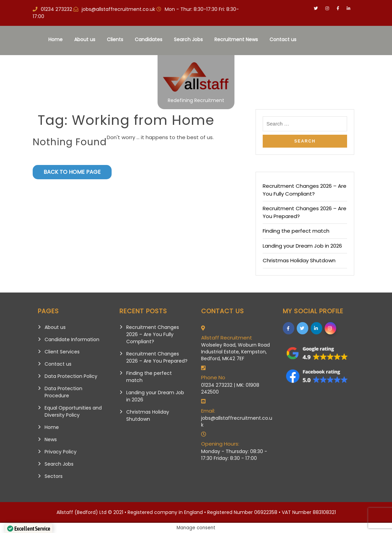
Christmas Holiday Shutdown (299, 260)
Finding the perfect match (296, 231)
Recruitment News (236, 39)
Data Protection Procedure (63, 392)
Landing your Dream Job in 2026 (302, 246)
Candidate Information (72, 339)
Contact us (283, 39)
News (51, 439)
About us (84, 39)
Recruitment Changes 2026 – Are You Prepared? (157, 357)
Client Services (62, 352)
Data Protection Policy (71, 376)
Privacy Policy (61, 452)
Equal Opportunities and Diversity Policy (73, 411)
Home (55, 39)
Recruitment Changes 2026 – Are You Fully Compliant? (305, 190)
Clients (115, 39)
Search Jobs (188, 39)
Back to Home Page (72, 172)
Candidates (148, 39)
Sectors (54, 476)
